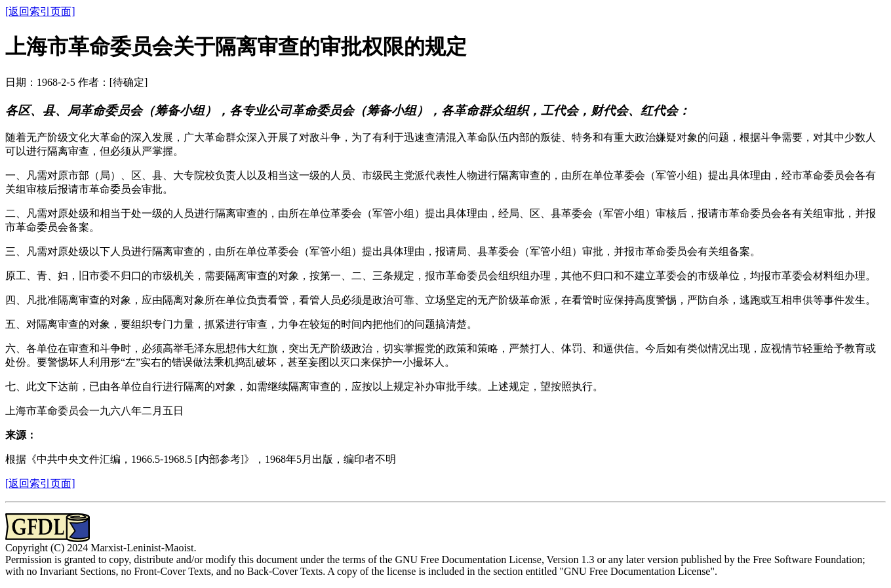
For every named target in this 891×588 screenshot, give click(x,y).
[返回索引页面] (40, 11)
